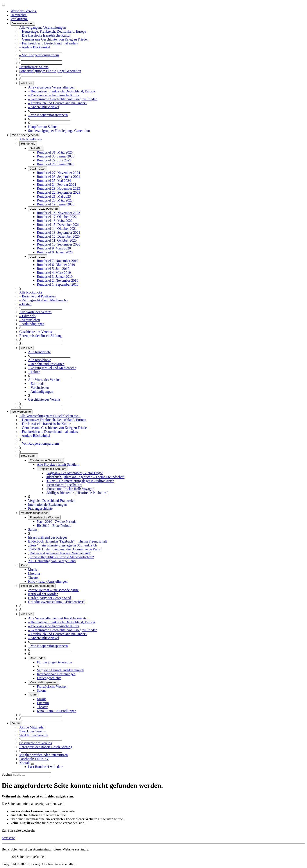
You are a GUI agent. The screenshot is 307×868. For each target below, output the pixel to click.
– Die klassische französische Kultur (45, 35)
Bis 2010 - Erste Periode (54, 526)
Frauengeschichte (40, 508)
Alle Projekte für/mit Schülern (58, 464)
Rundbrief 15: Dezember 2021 (58, 225)
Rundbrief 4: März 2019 (54, 273)
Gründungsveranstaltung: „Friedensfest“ (56, 602)
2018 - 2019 (38, 257)
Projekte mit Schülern (53, 469)
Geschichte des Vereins (36, 332)
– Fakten (25, 304)
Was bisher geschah (25, 135)
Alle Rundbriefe (31, 139)
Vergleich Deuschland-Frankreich (52, 501)
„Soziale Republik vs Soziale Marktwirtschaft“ (61, 557)
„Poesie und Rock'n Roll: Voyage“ (70, 489)
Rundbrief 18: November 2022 (58, 213)
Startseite (8, 838)
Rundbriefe (28, 144)
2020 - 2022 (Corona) (44, 209)
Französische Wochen (44, 517)
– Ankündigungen (32, 324)
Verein (16, 723)
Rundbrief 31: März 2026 (55, 152)
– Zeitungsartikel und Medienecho (43, 300)
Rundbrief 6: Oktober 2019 (56, 265)
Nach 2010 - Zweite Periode (57, 522)
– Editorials (27, 316)
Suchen (7, 774)
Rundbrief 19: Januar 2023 (56, 204)
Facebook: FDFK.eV (34, 759)
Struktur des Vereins (33, 735)
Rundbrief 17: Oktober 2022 (57, 217)
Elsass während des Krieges (48, 537)
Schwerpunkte (21, 412)
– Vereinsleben (30, 320)
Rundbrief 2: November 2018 (58, 280)
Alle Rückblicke (31, 292)
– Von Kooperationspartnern (39, 55)
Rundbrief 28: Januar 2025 (56, 164)
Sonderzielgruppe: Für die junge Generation (50, 71)
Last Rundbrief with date (46, 767)
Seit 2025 (36, 148)
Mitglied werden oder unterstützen (44, 755)
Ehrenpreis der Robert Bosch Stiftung (46, 747)
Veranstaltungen (23, 23)
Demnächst (19, 15)
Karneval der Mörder (43, 594)
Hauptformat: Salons (34, 67)
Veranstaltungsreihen (35, 513)
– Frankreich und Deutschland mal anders (49, 43)
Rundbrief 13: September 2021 (59, 232)
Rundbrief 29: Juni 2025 (54, 160)
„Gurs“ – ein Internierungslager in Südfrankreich (80, 481)
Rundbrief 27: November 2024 (58, 173)
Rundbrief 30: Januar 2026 (56, 156)
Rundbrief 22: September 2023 (59, 192)
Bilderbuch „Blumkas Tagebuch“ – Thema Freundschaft (85, 477)
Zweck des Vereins (33, 731)
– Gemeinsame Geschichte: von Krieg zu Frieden (54, 39)
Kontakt (25, 763)
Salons (33, 529)
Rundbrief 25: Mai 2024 (54, 181)
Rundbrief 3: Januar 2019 (55, 277)
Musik (33, 570)
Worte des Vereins (24, 11)
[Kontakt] (32, 764)
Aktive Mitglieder (32, 727)
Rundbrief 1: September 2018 (58, 284)
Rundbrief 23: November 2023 (58, 188)
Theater (33, 577)
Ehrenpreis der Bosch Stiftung (40, 336)
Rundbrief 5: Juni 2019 (53, 269)
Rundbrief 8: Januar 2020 (55, 252)
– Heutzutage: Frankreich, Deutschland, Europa (53, 31)
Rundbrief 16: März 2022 (55, 221)
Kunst (25, 565)
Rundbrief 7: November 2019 (58, 261)
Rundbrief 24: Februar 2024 (56, 185)
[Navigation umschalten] (4, 5)
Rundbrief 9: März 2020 (54, 248)
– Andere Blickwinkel (35, 47)
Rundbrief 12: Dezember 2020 (58, 236)
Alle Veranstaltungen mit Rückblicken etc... (50, 416)
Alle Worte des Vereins (35, 312)
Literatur (34, 574)
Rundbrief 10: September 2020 (59, 244)
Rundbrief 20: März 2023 (55, 200)
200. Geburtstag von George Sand (52, 561)
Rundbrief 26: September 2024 (59, 177)
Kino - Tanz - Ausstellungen (48, 581)
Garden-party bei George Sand (50, 598)
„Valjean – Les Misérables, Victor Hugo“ (74, 473)
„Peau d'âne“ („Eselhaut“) (64, 485)
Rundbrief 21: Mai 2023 (54, 196)
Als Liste (27, 83)
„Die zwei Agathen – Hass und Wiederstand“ (60, 553)
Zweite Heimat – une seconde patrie (53, 590)
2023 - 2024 (38, 169)
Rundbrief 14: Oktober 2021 (57, 229)
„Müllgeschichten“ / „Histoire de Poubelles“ (77, 493)
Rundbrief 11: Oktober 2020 (57, 240)
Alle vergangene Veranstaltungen (43, 27)
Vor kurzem (19, 19)
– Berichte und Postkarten (37, 296)
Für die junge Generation (46, 460)
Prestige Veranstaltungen (37, 586)
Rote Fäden (29, 456)
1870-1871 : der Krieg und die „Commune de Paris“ (65, 549)
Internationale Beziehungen (47, 505)
